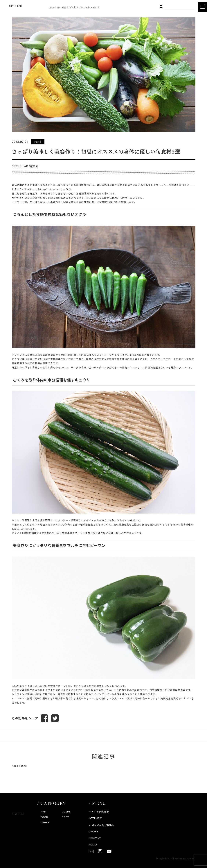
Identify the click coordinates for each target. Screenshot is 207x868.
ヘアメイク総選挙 (99, 812)
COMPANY (95, 838)
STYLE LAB (16, 6)
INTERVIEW (95, 818)
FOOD (44, 817)
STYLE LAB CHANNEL (101, 825)
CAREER (93, 831)
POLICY (93, 844)
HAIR (44, 812)
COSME (66, 812)
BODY (65, 817)
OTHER (45, 822)
